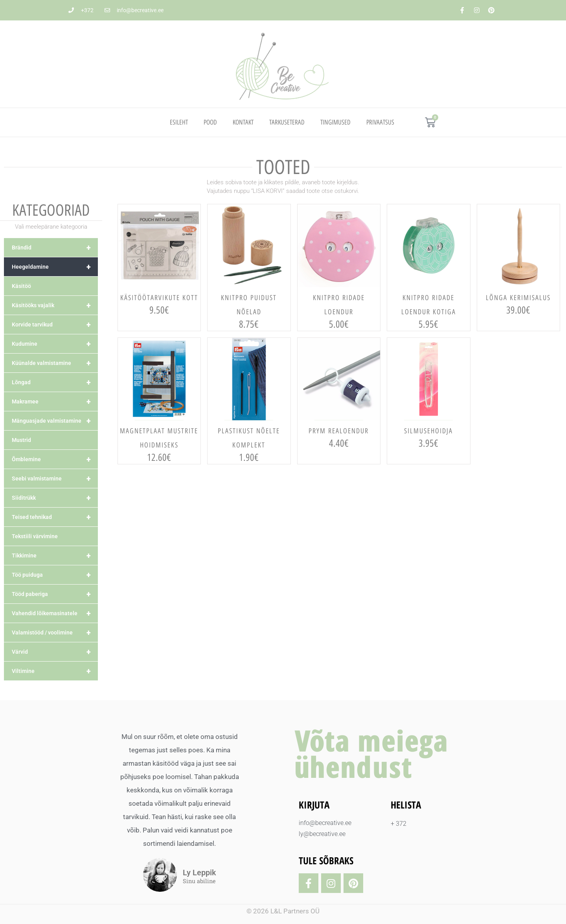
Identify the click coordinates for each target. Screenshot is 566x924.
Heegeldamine (55, 267)
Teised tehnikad (55, 517)
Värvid (55, 652)
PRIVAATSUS (380, 122)
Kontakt (243, 122)
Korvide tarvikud (55, 324)
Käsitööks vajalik (55, 305)
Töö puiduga (55, 575)
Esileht (179, 122)
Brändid (55, 247)
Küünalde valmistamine (55, 363)
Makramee (55, 401)
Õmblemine (55, 459)
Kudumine (55, 344)
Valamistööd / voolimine (55, 632)
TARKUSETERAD (287, 122)
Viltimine (55, 671)
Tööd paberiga (55, 594)
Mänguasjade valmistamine (55, 421)
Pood (210, 122)
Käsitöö (21, 286)
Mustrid (21, 440)
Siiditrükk (55, 498)
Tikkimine (55, 555)
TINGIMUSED (335, 122)
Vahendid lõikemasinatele (55, 613)
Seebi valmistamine (55, 478)
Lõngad (55, 382)
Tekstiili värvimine (35, 536)
